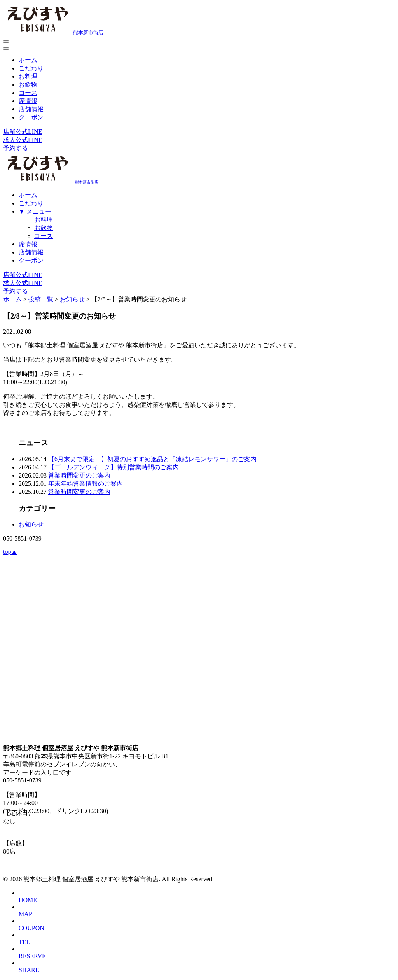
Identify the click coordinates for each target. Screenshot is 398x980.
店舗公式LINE (23, 132)
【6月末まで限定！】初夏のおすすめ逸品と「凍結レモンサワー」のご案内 (152, 459)
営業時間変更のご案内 (79, 475)
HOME (28, 900)
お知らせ (31, 524)
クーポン (31, 117)
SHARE (29, 970)
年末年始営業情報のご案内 (86, 484)
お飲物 (28, 85)
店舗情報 (31, 109)
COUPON (31, 928)
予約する (16, 148)
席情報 (28, 101)
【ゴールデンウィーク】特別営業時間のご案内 (113, 467)
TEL (24, 942)
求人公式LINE (23, 140)
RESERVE (32, 956)
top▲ (10, 552)
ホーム (28, 60)
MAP (25, 914)
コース (28, 93)
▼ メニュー (35, 211)
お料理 (28, 76)
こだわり (31, 68)
